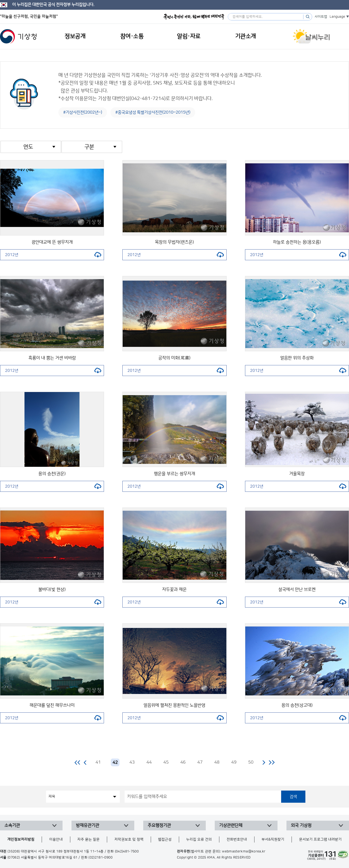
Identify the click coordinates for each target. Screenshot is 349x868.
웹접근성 (165, 839)
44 (149, 762)
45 (166, 762)
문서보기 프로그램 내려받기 (320, 839)
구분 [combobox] (89, 147)
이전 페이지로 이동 (85, 762)
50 (251, 762)
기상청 (18, 36)
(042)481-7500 (127, 851)
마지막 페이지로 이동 (272, 762)
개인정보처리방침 (21, 839)
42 (115, 763)
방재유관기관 (87, 826)
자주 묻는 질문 (88, 839)
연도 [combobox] (28, 147)
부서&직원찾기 (273, 839)
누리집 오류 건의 (199, 839)
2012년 (53, 255)
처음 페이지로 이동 (78, 762)
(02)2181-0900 (100, 858)
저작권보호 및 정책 (129, 839)
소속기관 (12, 826)
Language (337, 17)
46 (183, 762)
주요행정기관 (159, 826)
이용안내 (56, 839)
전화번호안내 (237, 839)
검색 (293, 797)
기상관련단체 (231, 826)
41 (98, 762)
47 (200, 762)
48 (217, 762)
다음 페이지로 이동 (264, 762)
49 (234, 762)
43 (132, 762)
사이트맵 (321, 17)
